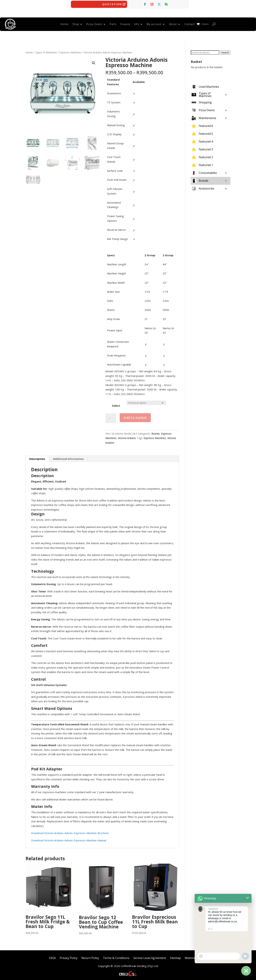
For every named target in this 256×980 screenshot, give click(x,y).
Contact (190, 23)
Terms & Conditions (116, 956)
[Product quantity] (111, 416)
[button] (94, 61)
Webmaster (192, 956)
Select (116, 404)
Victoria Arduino (127, 436)
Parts (113, 23)
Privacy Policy (69, 956)
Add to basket (135, 416)
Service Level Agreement (150, 956)
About (173, 23)
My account (154, 23)
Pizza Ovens (94, 23)
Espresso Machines (70, 51)
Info (137, 23)
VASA (52, 956)
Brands (156, 432)
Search (225, 51)
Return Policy (90, 956)
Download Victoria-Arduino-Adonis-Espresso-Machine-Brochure (70, 831)
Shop (76, 23)
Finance (125, 23)
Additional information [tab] (68, 457)
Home (65, 23)
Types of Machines (46, 51)
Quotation (112, 4)
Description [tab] (37, 457)
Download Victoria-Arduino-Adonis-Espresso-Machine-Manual (69, 839)
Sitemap (175, 956)
